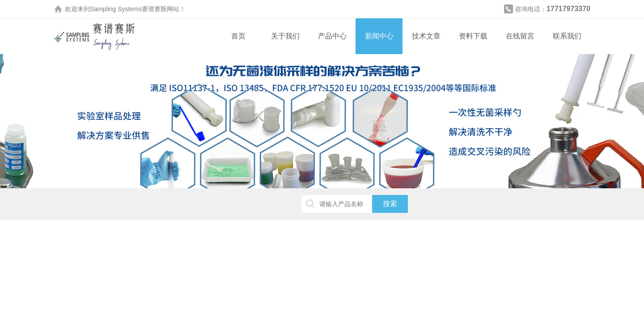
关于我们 (285, 36)
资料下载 (473, 36)
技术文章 (426, 36)
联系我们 (567, 36)
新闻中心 (379, 36)
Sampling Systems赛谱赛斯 (128, 9)
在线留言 (520, 36)
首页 (238, 36)
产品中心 (332, 36)
